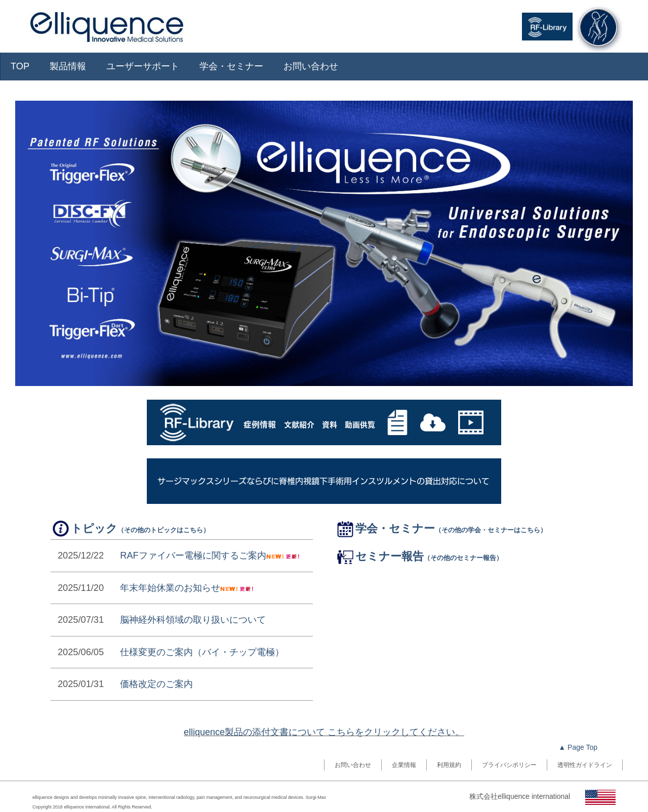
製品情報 (68, 66)
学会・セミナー (231, 66)
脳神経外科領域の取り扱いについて (193, 620)
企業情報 (404, 765)
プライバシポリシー (509, 765)
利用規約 (449, 765)
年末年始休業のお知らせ (170, 588)
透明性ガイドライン (585, 765)
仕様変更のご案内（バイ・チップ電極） (202, 652)
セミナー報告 (419, 556)
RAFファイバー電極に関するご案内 (193, 555)
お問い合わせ (311, 66)
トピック (130, 528)
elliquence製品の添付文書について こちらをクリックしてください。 (324, 732)
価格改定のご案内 (156, 684)
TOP (20, 66)
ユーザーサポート (143, 66)
